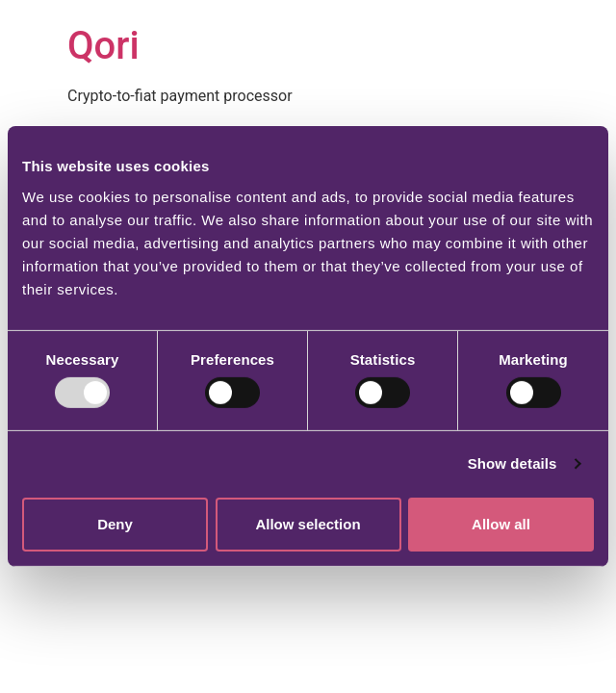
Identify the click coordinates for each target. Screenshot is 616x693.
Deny (115, 524)
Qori (103, 46)
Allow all (501, 524)
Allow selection (308, 524)
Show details (513, 463)
